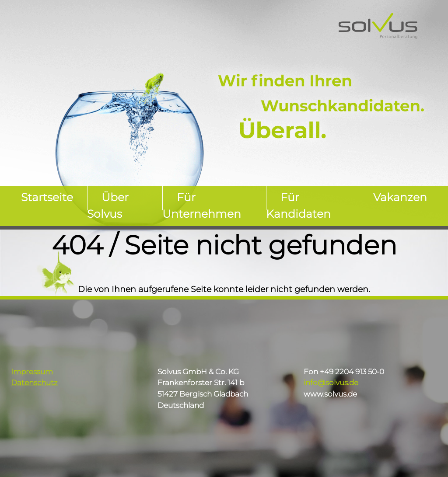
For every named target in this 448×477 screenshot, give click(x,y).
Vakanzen (400, 198)
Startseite (47, 198)
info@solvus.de (331, 382)
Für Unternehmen (202, 206)
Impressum (32, 371)
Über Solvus (108, 206)
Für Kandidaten (298, 206)
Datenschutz (34, 382)
